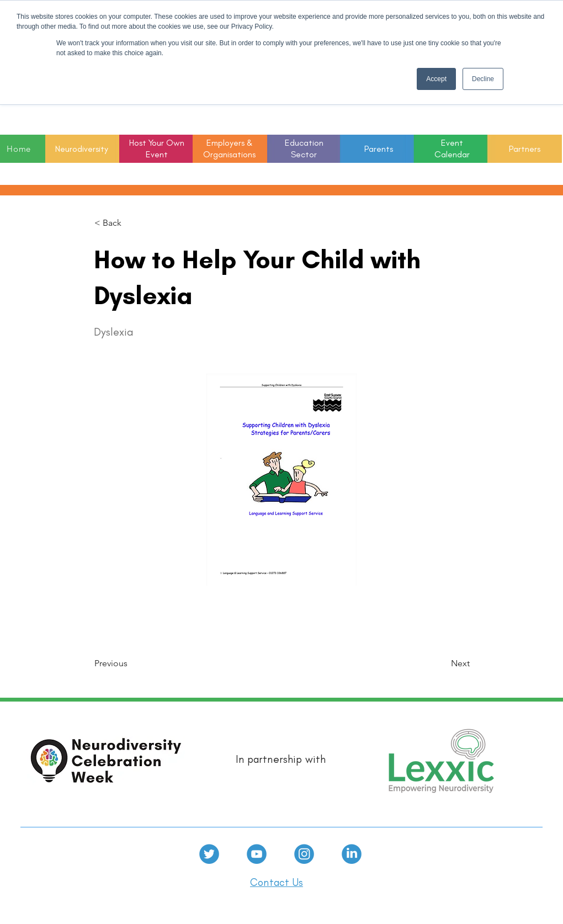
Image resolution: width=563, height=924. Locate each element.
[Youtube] (257, 854)
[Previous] (131, 663)
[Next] (442, 663)
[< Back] (131, 223)
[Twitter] (209, 854)
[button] (304, 149)
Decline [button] (483, 79)
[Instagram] (304, 854)
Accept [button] (436, 79)
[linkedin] (352, 854)
